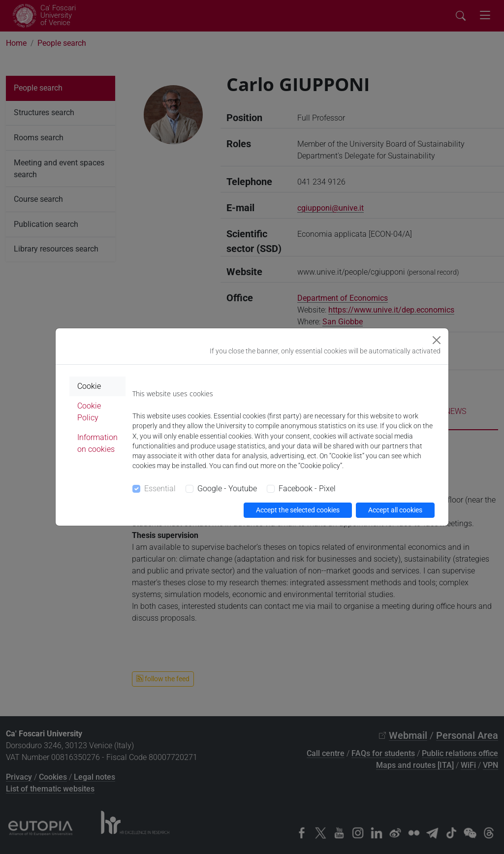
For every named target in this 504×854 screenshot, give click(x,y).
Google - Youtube (227, 489)
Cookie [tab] (89, 386)
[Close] (437, 340)
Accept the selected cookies (298, 510)
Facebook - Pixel (307, 489)
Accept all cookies (395, 510)
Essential (160, 489)
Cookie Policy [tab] (89, 412)
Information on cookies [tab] (97, 443)
